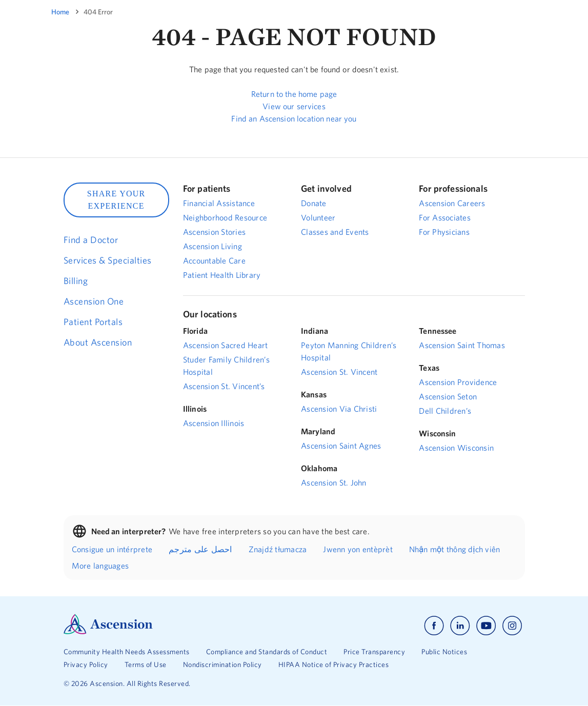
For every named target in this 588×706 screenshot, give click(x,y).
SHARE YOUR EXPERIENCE (116, 200)
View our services (294, 106)
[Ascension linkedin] (460, 626)
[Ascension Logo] (108, 632)
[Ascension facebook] (434, 626)
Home (60, 12)
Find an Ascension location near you (294, 118)
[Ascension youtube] (486, 626)
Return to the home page (294, 94)
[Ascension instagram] (512, 626)
